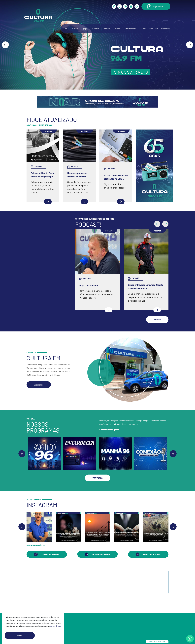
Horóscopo (165, 29)
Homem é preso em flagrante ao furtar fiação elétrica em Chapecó (77, 175)
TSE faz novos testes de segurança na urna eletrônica (116, 177)
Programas (95, 29)
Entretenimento (130, 29)
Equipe (84, 29)
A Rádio (75, 29)
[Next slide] (190, 45)
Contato (143, 29)
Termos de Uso (55, 626)
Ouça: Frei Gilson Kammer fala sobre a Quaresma (143, 264)
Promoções (154, 29)
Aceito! (26, 635)
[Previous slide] (22, 454)
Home (66, 29)
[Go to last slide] (5, 45)
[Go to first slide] (173, 454)
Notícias (117, 29)
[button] (156, 6)
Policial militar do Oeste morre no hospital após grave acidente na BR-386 (43, 175)
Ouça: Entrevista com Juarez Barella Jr (94, 287)
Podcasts (106, 29)
